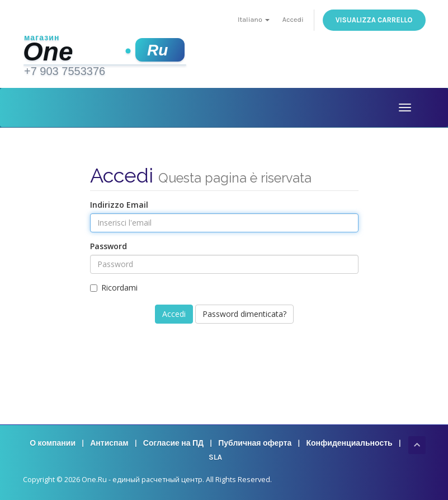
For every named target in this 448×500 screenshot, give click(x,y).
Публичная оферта (255, 443)
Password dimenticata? (244, 314)
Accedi (293, 19)
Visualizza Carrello (374, 20)
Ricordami (114, 288)
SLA (215, 457)
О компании (53, 443)
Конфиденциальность (350, 443)
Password (109, 246)
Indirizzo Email (119, 205)
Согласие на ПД (173, 443)
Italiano (254, 19)
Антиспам (109, 443)
